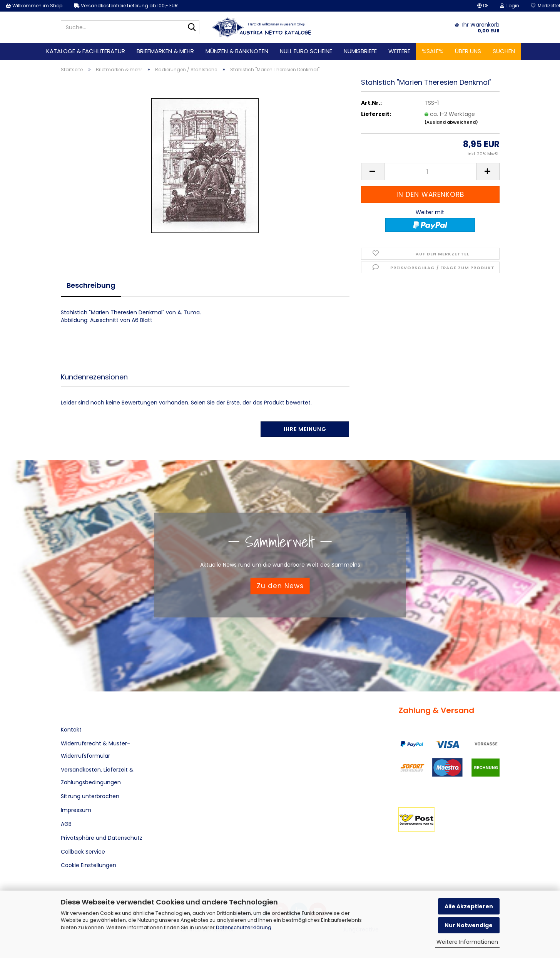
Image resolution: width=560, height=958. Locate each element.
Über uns (468, 51)
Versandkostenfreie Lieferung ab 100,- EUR (126, 6)
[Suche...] (192, 28)
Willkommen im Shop (34, 6)
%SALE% (433, 51)
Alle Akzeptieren (469, 906)
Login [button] (510, 6)
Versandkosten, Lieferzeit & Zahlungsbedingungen (97, 776)
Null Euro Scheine (306, 51)
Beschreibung (91, 285)
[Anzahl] (430, 172)
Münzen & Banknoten (237, 51)
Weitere (399, 51)
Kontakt (71, 730)
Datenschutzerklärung (244, 927)
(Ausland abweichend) (451, 122)
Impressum (76, 810)
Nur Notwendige (469, 925)
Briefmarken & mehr (165, 51)
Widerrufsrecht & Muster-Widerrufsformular (95, 750)
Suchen (504, 51)
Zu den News (280, 586)
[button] (483, 6)
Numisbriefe (360, 51)
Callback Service (83, 852)
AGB (66, 824)
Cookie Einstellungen (89, 865)
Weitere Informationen (467, 942)
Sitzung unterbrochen (90, 796)
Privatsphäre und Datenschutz (102, 838)
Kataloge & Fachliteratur (86, 51)
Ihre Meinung (305, 429)
